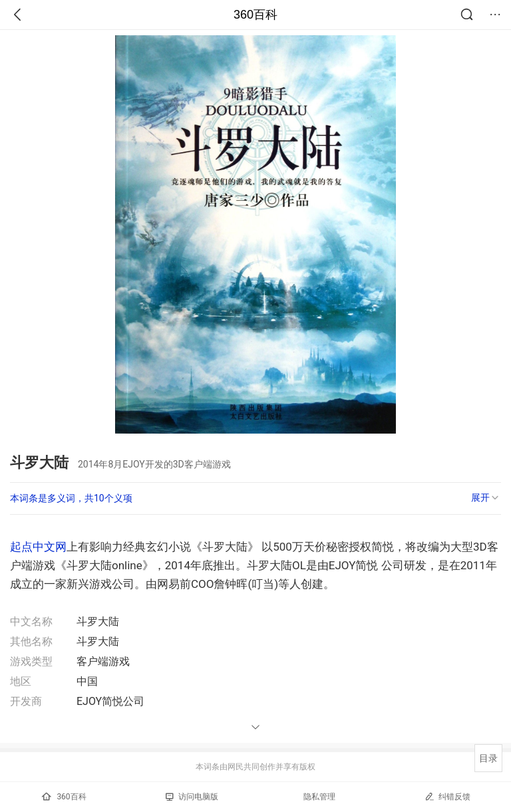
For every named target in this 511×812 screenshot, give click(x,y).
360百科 (255, 15)
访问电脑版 (192, 797)
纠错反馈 (447, 796)
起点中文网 (38, 547)
